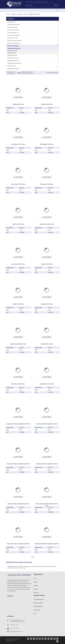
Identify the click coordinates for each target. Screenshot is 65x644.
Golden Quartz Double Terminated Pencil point (47, 544)
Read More (10, 596)
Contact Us (36, 593)
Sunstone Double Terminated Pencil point (18, 504)
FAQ (35, 614)
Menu (8, 10)
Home (8, 14)
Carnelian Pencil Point (18, 104)
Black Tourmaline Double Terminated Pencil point (47, 505)
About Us (36, 582)
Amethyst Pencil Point (47, 104)
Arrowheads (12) (11, 22)
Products (13, 14)
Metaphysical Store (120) (13, 61)
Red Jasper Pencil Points (47, 184)
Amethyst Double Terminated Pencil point (47, 464)
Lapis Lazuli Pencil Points (18, 264)
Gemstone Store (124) (12, 38)
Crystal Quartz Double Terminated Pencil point (18, 424)
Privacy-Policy (37, 610)
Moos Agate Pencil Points (47, 144)
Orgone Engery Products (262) (14, 63)
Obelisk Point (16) (12, 53)
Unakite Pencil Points (18, 304)
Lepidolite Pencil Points (47, 304)
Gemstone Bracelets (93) (13, 30)
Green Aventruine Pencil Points (18, 344)
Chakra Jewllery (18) (12, 27)
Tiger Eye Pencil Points (18, 224)
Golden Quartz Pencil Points (47, 224)
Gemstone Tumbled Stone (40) (14, 41)
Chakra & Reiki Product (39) (14, 25)
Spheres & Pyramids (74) (13, 69)
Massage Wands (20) (13, 51)
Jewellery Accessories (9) (13, 58)
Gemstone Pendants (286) (13, 35)
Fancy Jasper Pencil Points (18, 184)
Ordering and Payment (39, 599)
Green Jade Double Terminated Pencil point (18, 544)
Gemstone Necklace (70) (13, 33)
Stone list (36, 589)
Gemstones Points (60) (13, 46)
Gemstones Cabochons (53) (14, 43)
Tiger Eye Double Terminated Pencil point (47, 424)
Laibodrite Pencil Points (47, 344)
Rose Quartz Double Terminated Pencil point (18, 464)
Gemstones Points (22, 14)
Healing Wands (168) (12, 55)
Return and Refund (38, 606)
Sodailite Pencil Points (47, 264)
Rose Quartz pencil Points (18, 144)
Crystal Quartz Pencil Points (47, 384)
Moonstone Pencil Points (18, 384)
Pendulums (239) (11, 66)
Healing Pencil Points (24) (14, 48)
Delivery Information (38, 603)
